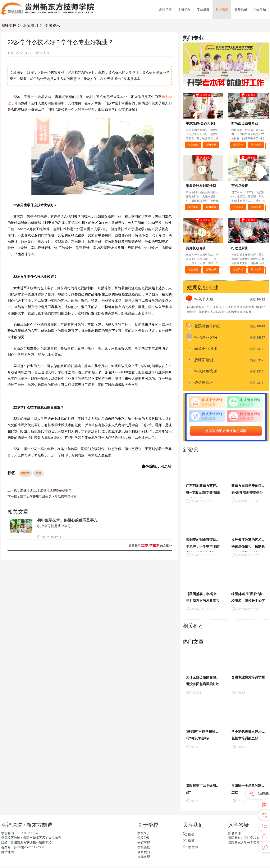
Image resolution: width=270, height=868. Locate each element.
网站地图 (7, 852)
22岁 (38, 473)
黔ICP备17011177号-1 (29, 847)
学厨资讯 (52, 25)
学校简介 (184, 9)
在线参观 (143, 857)
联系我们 (143, 852)
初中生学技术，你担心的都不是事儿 (67, 520)
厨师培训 (222, 9)
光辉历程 (143, 843)
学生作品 (260, 9)
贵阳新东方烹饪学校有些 (244, 838)
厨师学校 (165, 9)
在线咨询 (263, 794)
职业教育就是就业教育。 (56, 526)
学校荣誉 (143, 838)
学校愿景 (143, 848)
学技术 (25, 473)
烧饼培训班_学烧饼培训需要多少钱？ (44, 491)
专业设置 (203, 9)
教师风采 (241, 9)
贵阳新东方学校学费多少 (244, 843)
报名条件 (234, 833)
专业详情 (193, 145)
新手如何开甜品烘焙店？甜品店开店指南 (46, 497)
